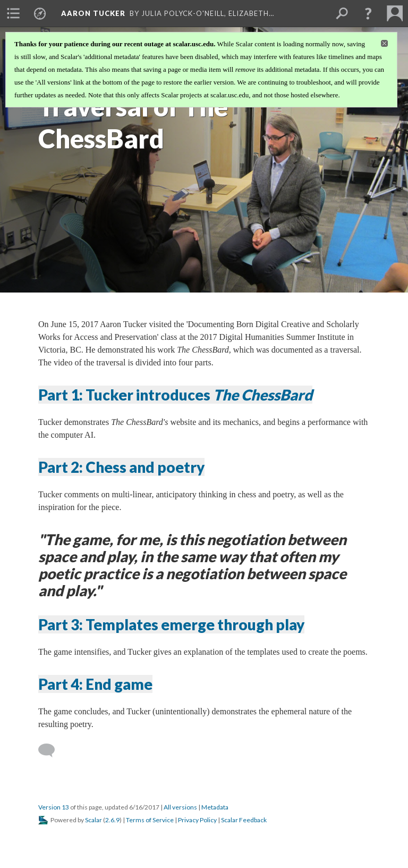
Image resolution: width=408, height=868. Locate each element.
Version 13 (54, 807)
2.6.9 (112, 820)
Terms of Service (150, 820)
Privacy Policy (197, 820)
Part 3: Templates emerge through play (171, 624)
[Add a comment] (51, 750)
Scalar (93, 820)
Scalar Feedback (244, 820)
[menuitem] (13, 13)
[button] (368, 13)
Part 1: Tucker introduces (175, 395)
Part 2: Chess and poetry (121, 467)
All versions (180, 807)
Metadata (215, 807)
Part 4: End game (95, 684)
